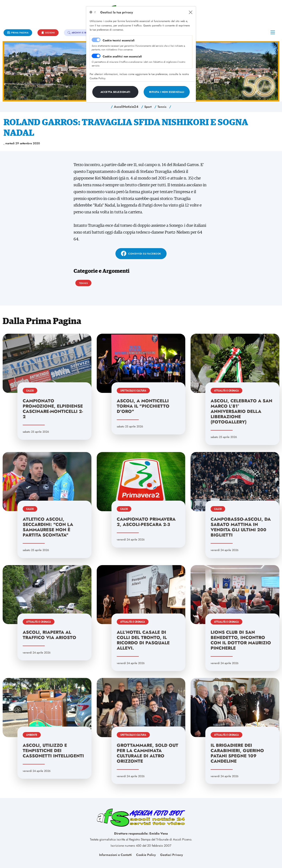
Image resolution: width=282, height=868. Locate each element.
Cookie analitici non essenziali (122, 56)
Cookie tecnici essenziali (119, 40)
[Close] (191, 12)
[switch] (96, 56)
